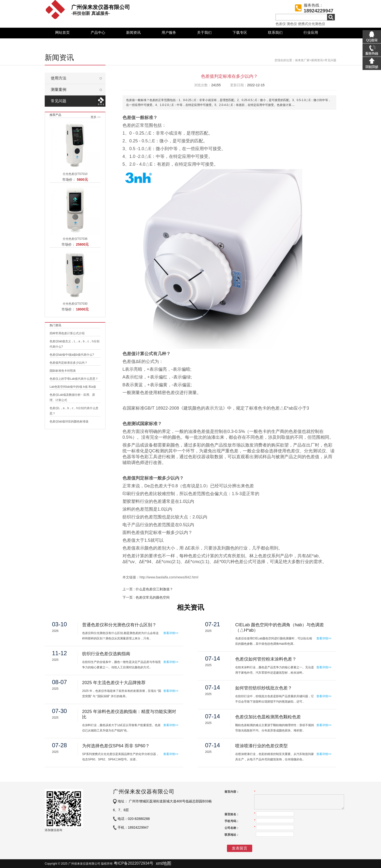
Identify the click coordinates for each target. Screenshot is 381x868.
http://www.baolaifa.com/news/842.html (169, 577)
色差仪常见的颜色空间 (153, 597)
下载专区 (240, 32)
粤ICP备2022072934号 (134, 863)
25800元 (82, 244)
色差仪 (281, 24)
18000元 (82, 309)
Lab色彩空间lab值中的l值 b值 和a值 (73, 387)
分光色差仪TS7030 (75, 304)
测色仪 (292, 24)
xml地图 (164, 863)
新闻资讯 (133, 32)
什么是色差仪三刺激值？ (154, 589)
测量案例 (59, 90)
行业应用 (311, 32)
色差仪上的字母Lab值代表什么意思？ (74, 379)
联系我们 (275, 32)
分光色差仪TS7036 (75, 239)
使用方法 (59, 78)
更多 (96, 117)
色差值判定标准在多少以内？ (69, 363)
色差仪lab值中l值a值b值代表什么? (72, 355)
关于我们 (204, 32)
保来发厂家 (302, 60)
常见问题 (330, 60)
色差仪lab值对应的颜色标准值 (69, 421)
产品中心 (98, 32)
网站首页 (62, 32)
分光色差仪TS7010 (75, 174)
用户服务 (169, 32)
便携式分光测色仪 (312, 24)
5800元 (82, 180)
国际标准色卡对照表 (63, 371)
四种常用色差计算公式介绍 (67, 333)
